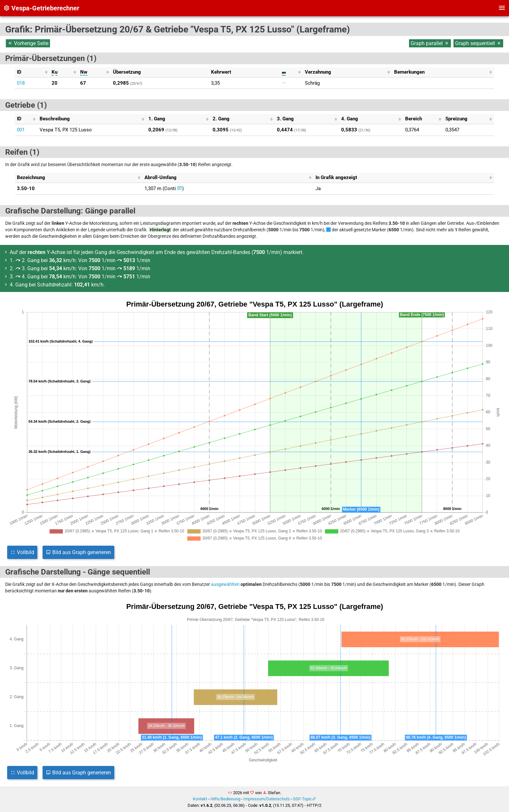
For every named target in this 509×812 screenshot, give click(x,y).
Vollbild (22, 552)
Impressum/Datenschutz (267, 799)
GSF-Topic (302, 799)
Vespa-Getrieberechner (41, 8)
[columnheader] (32, 72)
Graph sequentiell (478, 43)
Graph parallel (430, 43)
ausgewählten (225, 584)
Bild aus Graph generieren (78, 552)
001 (21, 130)
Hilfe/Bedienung (225, 799)
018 (21, 83)
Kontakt (200, 799)
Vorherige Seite (28, 43)
